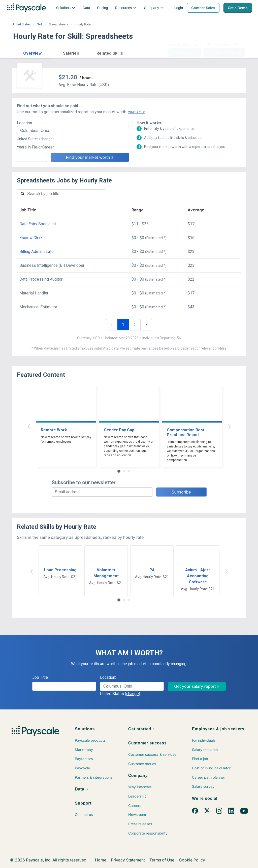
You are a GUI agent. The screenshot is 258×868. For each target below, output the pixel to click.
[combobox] (73, 131)
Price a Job (184, 53)
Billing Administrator (37, 252)
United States (21, 24)
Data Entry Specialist (38, 224)
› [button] (229, 426)
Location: (25, 123)
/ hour (85, 78)
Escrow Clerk (31, 238)
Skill (40, 24)
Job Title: (40, 677)
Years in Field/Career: (36, 147)
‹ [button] (29, 426)
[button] (32, 52)
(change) (46, 139)
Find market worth (224, 53)
